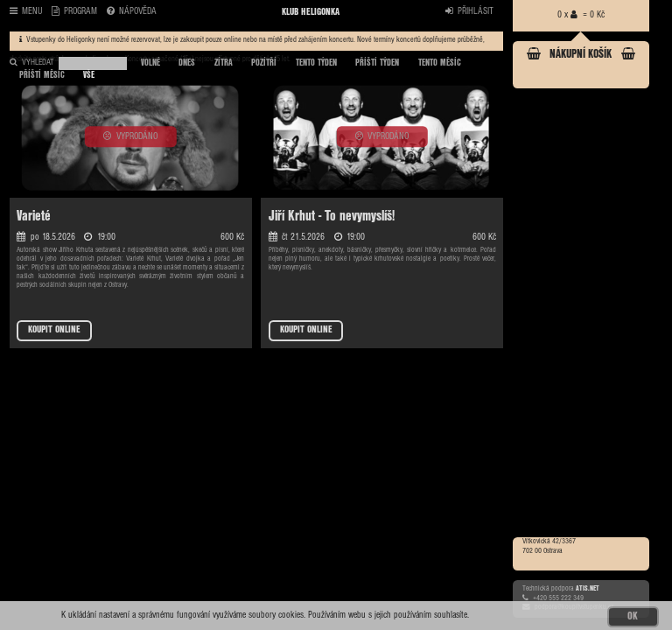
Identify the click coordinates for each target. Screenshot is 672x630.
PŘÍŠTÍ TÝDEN (377, 63)
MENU (26, 12)
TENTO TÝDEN (316, 63)
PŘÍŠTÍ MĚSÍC (42, 75)
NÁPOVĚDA (132, 12)
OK (633, 616)
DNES (187, 63)
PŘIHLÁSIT (469, 12)
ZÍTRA (224, 63)
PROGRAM (74, 12)
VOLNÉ (150, 63)
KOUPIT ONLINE (54, 330)
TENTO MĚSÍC (440, 63)
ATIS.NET (588, 588)
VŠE (89, 75)
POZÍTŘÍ (264, 63)
